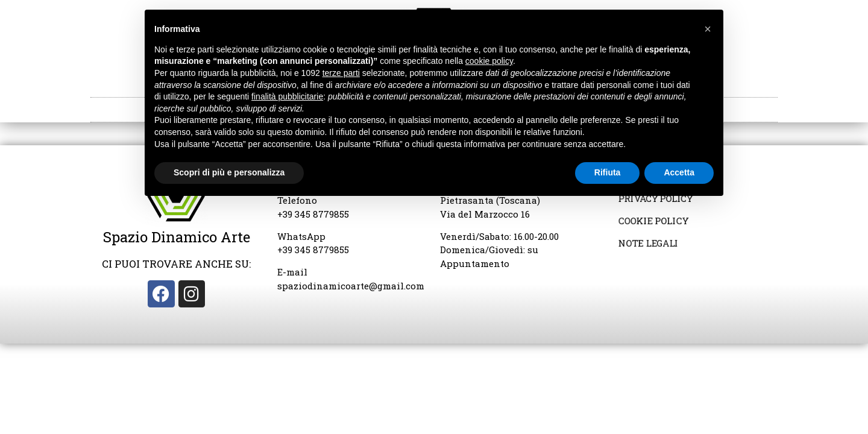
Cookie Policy (654, 221)
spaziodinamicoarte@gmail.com (351, 286)
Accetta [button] (679, 172)
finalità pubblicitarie (287, 96)
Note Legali (649, 243)
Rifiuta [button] (608, 172)
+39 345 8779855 (313, 214)
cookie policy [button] (489, 61)
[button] (708, 29)
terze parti (341, 73)
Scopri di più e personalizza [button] (229, 172)
